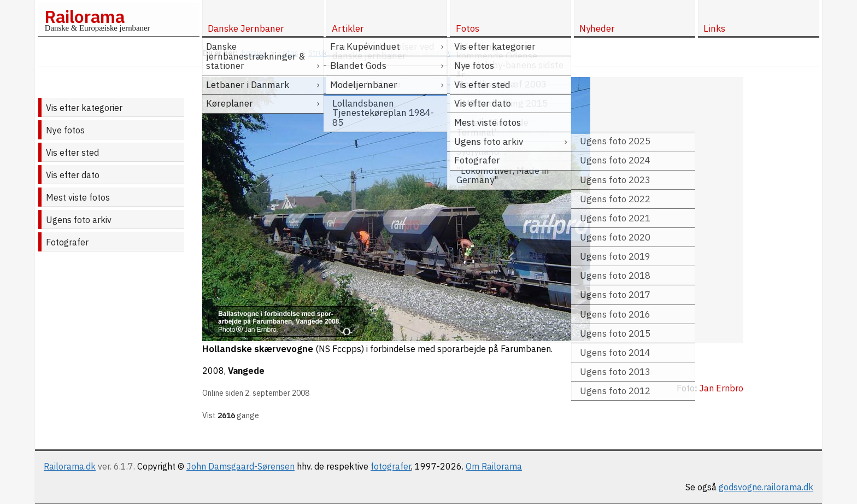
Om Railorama (494, 466)
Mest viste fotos (78, 197)
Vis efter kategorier (84, 108)
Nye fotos (65, 130)
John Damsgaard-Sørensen (240, 466)
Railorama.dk (70, 466)
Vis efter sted (72, 153)
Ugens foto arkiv (79, 220)
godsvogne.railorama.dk (766, 487)
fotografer (391, 466)
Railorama (84, 16)
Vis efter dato (73, 175)
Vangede (246, 371)
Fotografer (67, 242)
